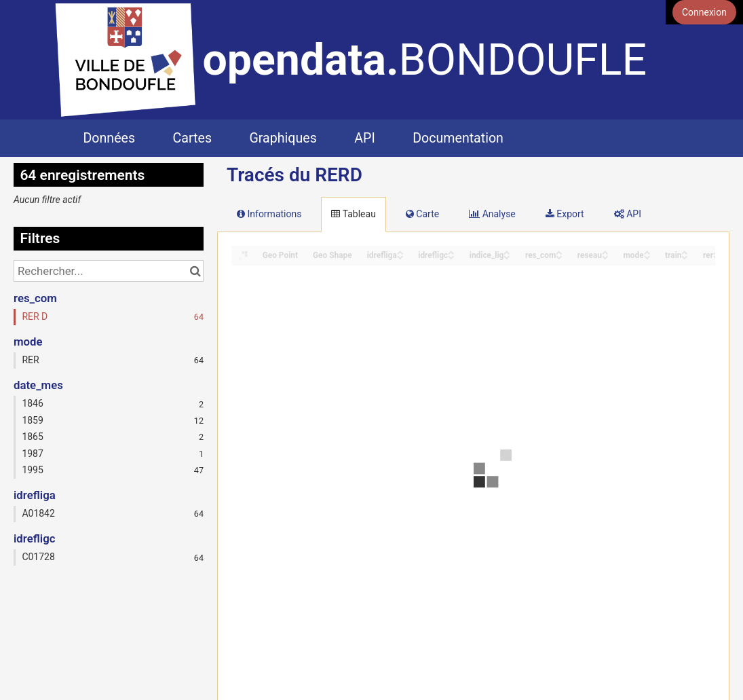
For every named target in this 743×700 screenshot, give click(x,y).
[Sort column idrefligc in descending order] (451, 256)
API (364, 138)
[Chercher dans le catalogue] (195, 271)
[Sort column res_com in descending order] (559, 256)
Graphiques (283, 138)
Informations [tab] (269, 214)
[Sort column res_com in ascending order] (559, 252)
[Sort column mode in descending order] (647, 256)
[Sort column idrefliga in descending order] (400, 256)
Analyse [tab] (492, 214)
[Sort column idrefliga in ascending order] (400, 252)
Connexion (704, 12)
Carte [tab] (422, 214)
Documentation (458, 138)
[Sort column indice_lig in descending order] (507, 256)
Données (110, 138)
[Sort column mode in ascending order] (647, 252)
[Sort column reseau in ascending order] (605, 252)
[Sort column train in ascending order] (685, 252)
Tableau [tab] (353, 214)
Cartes (192, 138)
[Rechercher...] (109, 271)
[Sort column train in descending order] (685, 256)
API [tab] (628, 214)
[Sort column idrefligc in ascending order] (451, 252)
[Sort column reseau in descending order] (605, 256)
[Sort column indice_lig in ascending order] (507, 252)
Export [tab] (565, 214)
